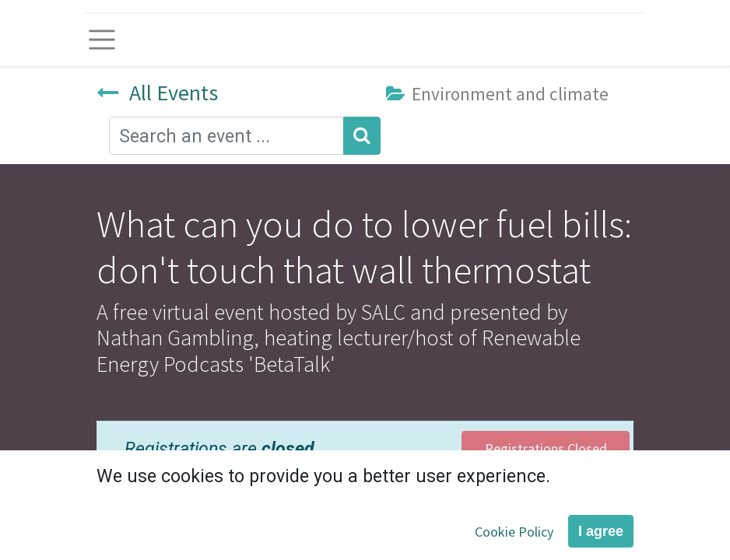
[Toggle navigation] (102, 40)
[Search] (362, 136)
